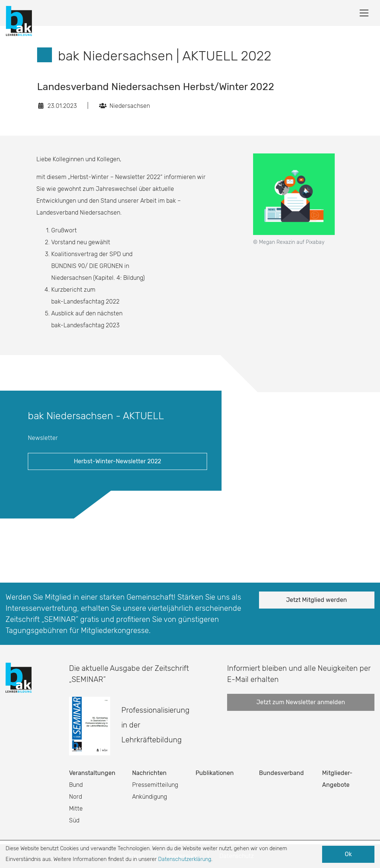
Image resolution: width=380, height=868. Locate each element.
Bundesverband (281, 773)
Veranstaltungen (92, 773)
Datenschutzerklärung (185, 859)
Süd (74, 820)
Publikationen (215, 773)
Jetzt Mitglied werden (317, 600)
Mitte (76, 809)
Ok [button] (348, 854)
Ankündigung (150, 797)
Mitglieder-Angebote (337, 779)
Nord (76, 797)
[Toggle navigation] (364, 13)
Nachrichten (149, 773)
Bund (76, 785)
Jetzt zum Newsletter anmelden (301, 702)
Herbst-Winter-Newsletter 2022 (117, 461)
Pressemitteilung (155, 785)
